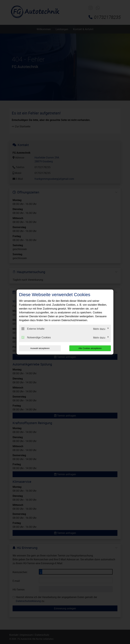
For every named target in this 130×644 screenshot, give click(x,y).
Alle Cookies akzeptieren (90, 348)
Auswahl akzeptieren (40, 348)
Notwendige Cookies (36, 337)
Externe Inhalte (33, 329)
